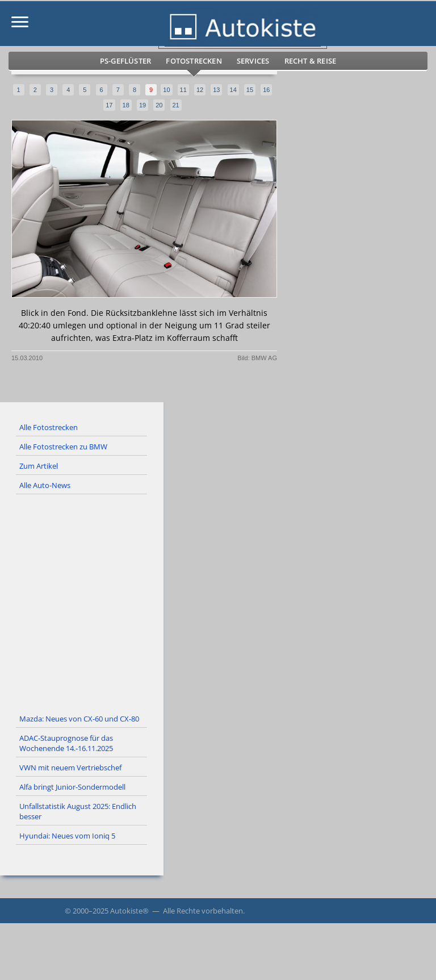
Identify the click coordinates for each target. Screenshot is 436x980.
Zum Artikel (39, 466)
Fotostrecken (194, 61)
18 (126, 105)
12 (200, 90)
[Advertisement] (218, 602)
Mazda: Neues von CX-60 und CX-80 (79, 719)
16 (266, 90)
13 (216, 90)
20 (159, 105)
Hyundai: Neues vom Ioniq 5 (67, 836)
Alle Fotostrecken (49, 427)
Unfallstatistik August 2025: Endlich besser (78, 811)
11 (183, 90)
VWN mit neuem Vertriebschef (70, 768)
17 (109, 105)
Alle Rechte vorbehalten (203, 911)
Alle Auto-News (45, 485)
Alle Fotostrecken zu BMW (63, 447)
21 (176, 105)
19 (142, 105)
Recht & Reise (311, 61)
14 (233, 90)
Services (253, 61)
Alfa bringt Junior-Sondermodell (72, 787)
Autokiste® (129, 911)
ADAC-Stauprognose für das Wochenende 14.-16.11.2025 (66, 743)
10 (166, 90)
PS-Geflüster (125, 61)
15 (250, 90)
